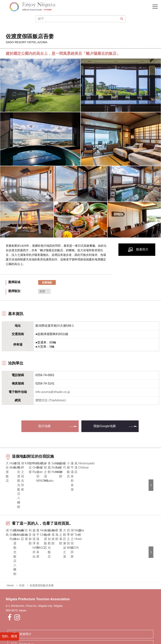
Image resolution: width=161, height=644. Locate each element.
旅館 (42, 291)
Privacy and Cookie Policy (98, 626)
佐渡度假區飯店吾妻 (42, 553)
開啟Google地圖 (105, 426)
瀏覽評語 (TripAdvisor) (51, 400)
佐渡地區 (47, 282)
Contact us (27, 612)
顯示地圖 (44, 426)
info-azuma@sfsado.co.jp (53, 392)
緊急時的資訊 (54, 626)
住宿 (22, 553)
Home (10, 553)
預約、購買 (10, 636)
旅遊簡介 (25, 601)
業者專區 (72, 626)
